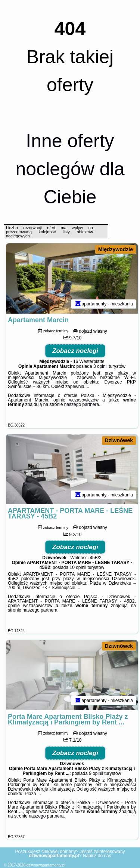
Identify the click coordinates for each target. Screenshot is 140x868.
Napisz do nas (97, 856)
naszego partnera (82, 404)
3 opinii (100, 366)
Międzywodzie (116, 249)
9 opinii (96, 773)
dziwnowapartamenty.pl (46, 865)
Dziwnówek (119, 440)
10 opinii (78, 567)
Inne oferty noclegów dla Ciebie (70, 169)
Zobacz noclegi (75, 351)
